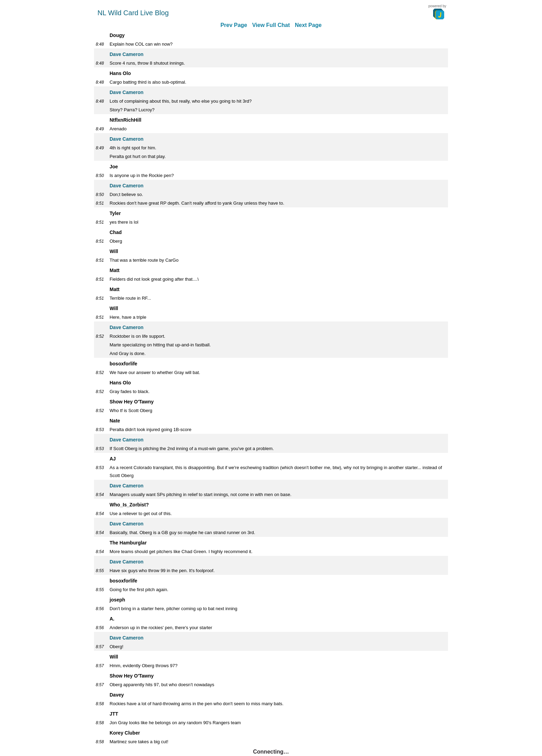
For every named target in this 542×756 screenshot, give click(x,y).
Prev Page (234, 25)
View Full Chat (271, 25)
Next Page (308, 25)
